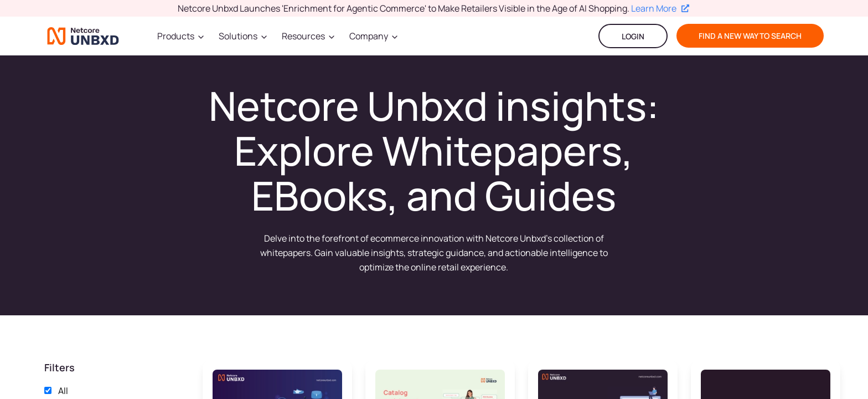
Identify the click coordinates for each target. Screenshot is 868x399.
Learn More (660, 8)
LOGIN (633, 36)
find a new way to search (750, 36)
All (63, 391)
